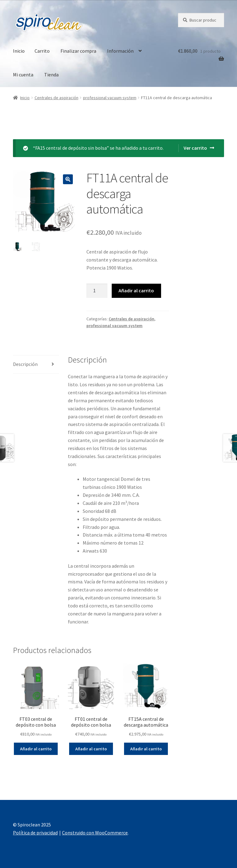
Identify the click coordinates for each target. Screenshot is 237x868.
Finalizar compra (78, 51)
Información (120, 51)
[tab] (36, 365)
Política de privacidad (35, 833)
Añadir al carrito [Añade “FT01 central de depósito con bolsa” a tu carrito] (91, 749)
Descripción (25, 364)
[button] (10, 9)
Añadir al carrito (136, 290)
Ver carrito (195, 148)
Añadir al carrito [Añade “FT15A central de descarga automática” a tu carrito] (146, 749)
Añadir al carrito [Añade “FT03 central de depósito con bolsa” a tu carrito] (36, 749)
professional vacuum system (110, 98)
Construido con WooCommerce (95, 833)
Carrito (42, 51)
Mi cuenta (23, 75)
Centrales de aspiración (56, 98)
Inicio (19, 51)
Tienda (51, 75)
